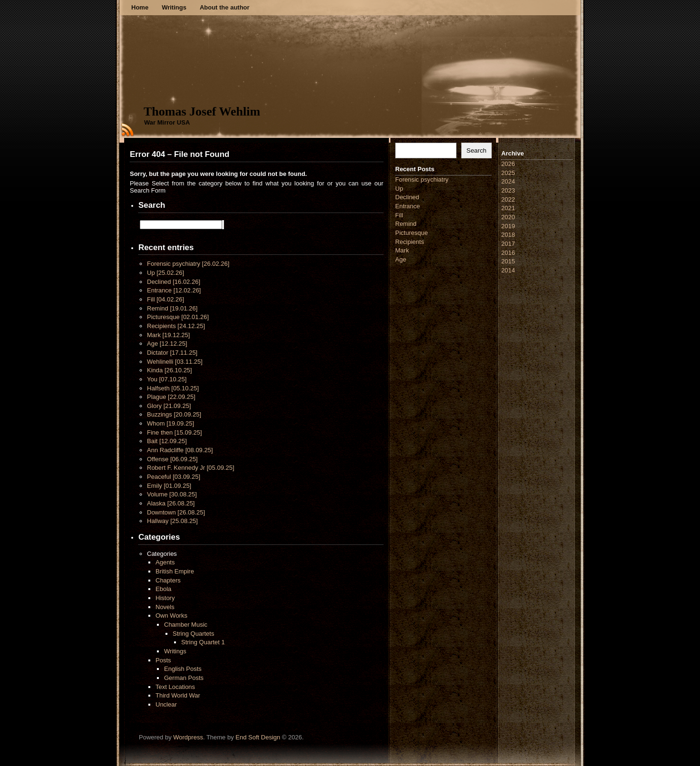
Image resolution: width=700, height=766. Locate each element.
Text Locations (175, 687)
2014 (508, 270)
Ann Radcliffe (180, 450)
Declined (174, 282)
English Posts (183, 669)
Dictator (172, 353)
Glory (169, 406)
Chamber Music (186, 625)
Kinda (170, 370)
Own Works (171, 616)
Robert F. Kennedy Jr (191, 468)
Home (140, 7)
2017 (508, 244)
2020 (508, 217)
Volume (172, 494)
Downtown (176, 512)
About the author (225, 7)
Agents (165, 562)
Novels (165, 607)
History (165, 598)
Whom (170, 423)
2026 (508, 164)
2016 (508, 253)
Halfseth (173, 388)
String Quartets (193, 634)
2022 (508, 199)
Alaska (171, 503)
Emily (169, 486)
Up (165, 273)
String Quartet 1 (203, 642)
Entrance (174, 290)
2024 (508, 181)
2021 (508, 208)
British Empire (175, 571)
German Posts (184, 678)
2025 (508, 173)
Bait (167, 441)
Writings (174, 7)
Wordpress (188, 737)
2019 (508, 226)
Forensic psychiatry (188, 264)
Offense (172, 459)
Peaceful (174, 477)
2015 (508, 261)
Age (167, 344)
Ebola (163, 589)
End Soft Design (258, 737)
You (167, 379)
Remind (172, 308)
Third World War (178, 695)
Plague (171, 397)
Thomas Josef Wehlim (202, 112)
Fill (165, 299)
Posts (163, 660)
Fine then (175, 432)
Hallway (172, 521)
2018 (508, 235)
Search (476, 150)
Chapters (168, 580)
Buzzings (174, 414)
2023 (508, 190)
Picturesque (178, 317)
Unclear (166, 704)
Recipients (176, 326)
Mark (168, 335)
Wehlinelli (175, 362)
